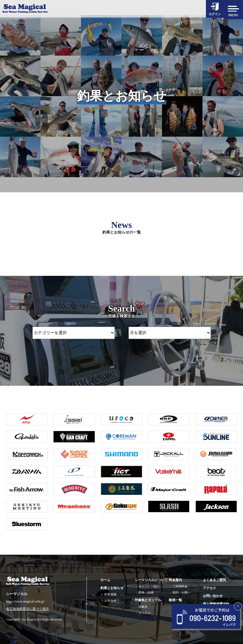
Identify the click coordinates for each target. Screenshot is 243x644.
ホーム (105, 580)
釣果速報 (110, 594)
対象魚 (143, 607)
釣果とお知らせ (112, 588)
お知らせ (110, 600)
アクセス (210, 588)
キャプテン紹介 (149, 586)
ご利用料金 (180, 586)
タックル (144, 613)
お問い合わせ (213, 596)
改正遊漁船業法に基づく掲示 (27, 609)
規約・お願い (181, 592)
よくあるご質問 (214, 580)
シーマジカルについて (151, 580)
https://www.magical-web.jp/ (25, 601)
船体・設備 (146, 592)
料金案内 (175, 580)
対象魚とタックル (148, 600)
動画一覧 (175, 600)
